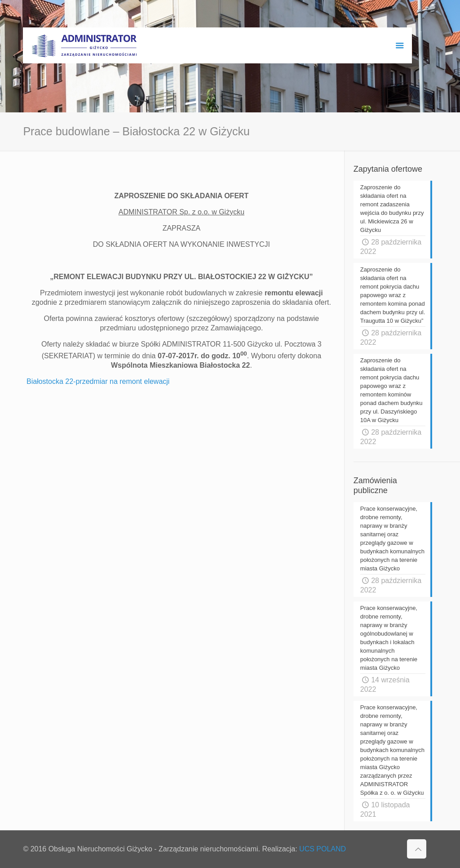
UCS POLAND (323, 849)
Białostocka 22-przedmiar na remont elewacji (98, 381)
